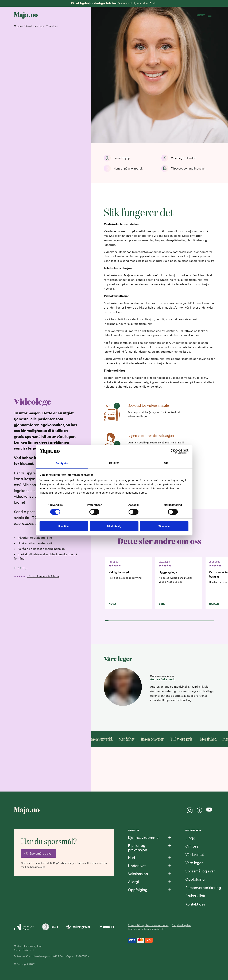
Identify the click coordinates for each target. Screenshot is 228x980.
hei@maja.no (38, 867)
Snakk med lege (35, 26)
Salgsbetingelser (182, 925)
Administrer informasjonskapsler (147, 929)
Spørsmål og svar (200, 871)
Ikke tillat (64, 526)
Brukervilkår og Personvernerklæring (149, 925)
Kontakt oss (195, 904)
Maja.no (18, 26)
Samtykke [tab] (62, 463)
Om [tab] (166, 463)
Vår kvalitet (195, 854)
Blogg (190, 838)
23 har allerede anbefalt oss (43, 576)
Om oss (192, 846)
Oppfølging (195, 879)
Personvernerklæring (203, 887)
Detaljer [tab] (114, 463)
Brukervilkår (195, 896)
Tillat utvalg (114, 526)
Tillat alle (164, 526)
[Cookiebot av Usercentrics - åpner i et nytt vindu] (173, 451)
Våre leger (194, 863)
